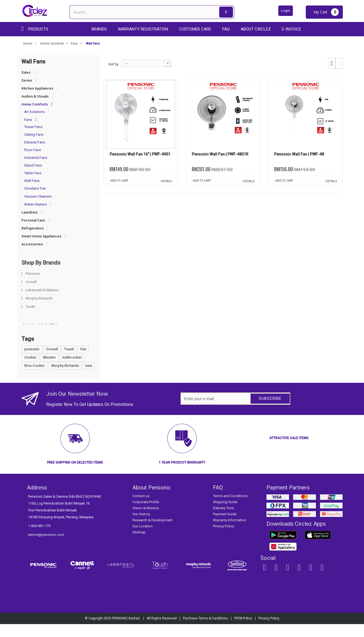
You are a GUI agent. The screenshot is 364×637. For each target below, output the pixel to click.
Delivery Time (223, 521)
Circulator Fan (35, 188)
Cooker (30, 370)
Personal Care (33, 220)
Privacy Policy (223, 539)
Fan (83, 362)
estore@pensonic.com (46, 548)
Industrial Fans (36, 158)
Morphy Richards (39, 298)
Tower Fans (33, 127)
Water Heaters (35, 204)
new (89, 379)
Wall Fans (32, 181)
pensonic (32, 362)
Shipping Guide (225, 515)
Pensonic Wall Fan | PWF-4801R (220, 154)
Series (27, 80)
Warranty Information (230, 533)
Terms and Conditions (230, 509)
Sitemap (139, 545)
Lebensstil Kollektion (42, 290)
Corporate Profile (146, 515)
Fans (28, 120)
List (339, 63)
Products (38, 29)
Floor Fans (33, 150)
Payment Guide (225, 527)
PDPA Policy (243, 631)
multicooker (72, 370)
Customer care (195, 29)
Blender (49, 370)
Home (28, 44)
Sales (26, 72)
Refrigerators (33, 228)
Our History (141, 527)
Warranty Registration (143, 29)
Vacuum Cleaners (38, 196)
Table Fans (33, 173)
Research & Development (152, 533)
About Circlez (256, 29)
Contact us (141, 509)
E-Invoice (291, 29)
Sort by (113, 64)
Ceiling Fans (34, 135)
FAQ (226, 29)
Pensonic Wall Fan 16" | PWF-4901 (140, 154)
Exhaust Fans (35, 142)
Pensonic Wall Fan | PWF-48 (299, 154)
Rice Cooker (34, 379)
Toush (30, 307)
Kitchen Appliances (37, 88)
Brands (99, 29)
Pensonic (32, 274)
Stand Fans (33, 165)
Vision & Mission (146, 521)
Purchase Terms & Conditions (205, 631)
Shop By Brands (41, 263)
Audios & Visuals (35, 96)
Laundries (30, 212)
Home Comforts (35, 104)
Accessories (32, 244)
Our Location (143, 539)
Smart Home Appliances (41, 236)
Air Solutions (34, 112)
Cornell (31, 282)
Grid (332, 63)
